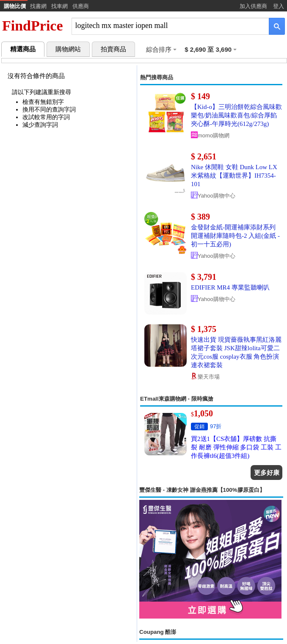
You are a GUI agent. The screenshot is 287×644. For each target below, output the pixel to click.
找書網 (38, 6)
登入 (279, 6)
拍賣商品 (113, 49)
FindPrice (33, 26)
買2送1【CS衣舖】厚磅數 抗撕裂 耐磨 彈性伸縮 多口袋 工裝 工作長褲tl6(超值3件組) (236, 447)
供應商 (81, 6)
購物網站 (68, 49)
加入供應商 (253, 6)
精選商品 (23, 49)
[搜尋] (164, 26)
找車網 (59, 6)
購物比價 (15, 6)
